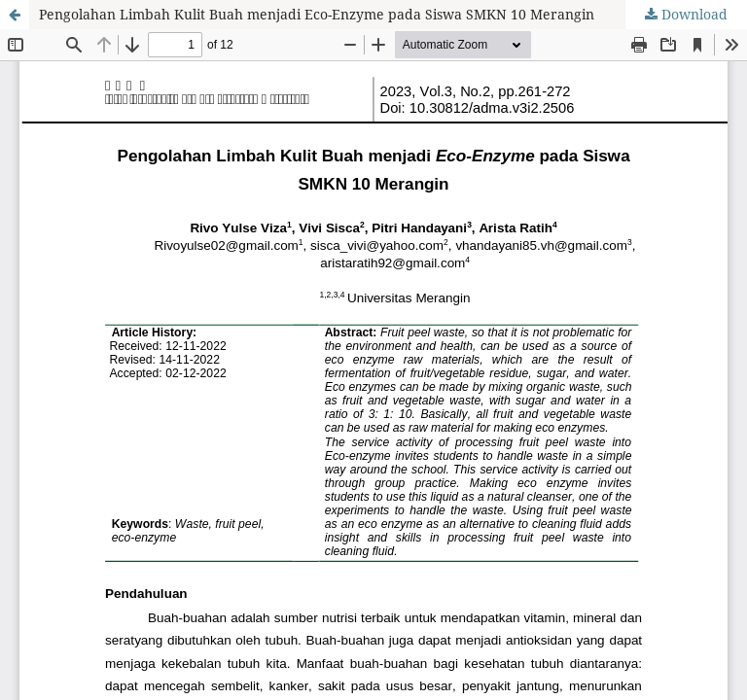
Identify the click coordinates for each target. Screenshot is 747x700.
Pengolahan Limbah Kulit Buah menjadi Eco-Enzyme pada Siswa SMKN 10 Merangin (317, 14)
